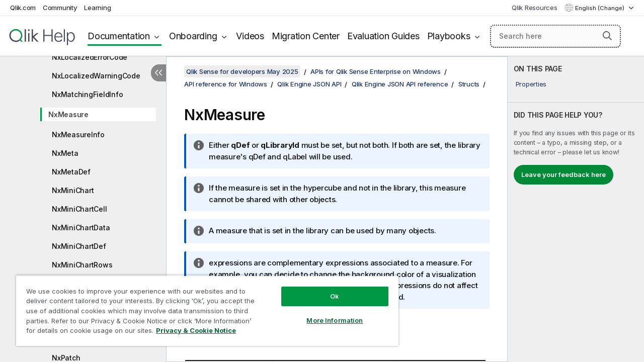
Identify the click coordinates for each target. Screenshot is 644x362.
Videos (250, 36)
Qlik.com (23, 8)
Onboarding (193, 36)
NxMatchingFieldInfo (87, 94)
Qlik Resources (535, 8)
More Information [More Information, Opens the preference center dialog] (327, 313)
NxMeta (65, 153)
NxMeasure (68, 114)
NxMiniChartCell (79, 209)
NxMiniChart (73, 190)
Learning (97, 8)
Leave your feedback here (563, 174)
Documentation (119, 36)
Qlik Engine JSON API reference (400, 84)
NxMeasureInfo (78, 134)
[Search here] (555, 36)
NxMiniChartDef (79, 246)
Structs (469, 84)
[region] (203, 307)
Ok (327, 289)
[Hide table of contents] (158, 73)
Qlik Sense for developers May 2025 (242, 71)
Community (60, 8)
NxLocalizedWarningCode (96, 76)
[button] (607, 36)
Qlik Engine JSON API (309, 84)
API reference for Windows (226, 84)
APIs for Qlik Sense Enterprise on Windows (376, 71)
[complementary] (576, 209)
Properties (531, 84)
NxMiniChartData (81, 228)
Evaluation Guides (383, 36)
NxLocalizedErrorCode (90, 57)
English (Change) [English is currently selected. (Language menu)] (600, 8)
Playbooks (449, 36)
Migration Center (306, 36)
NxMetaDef (71, 172)
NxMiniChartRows (82, 265)
